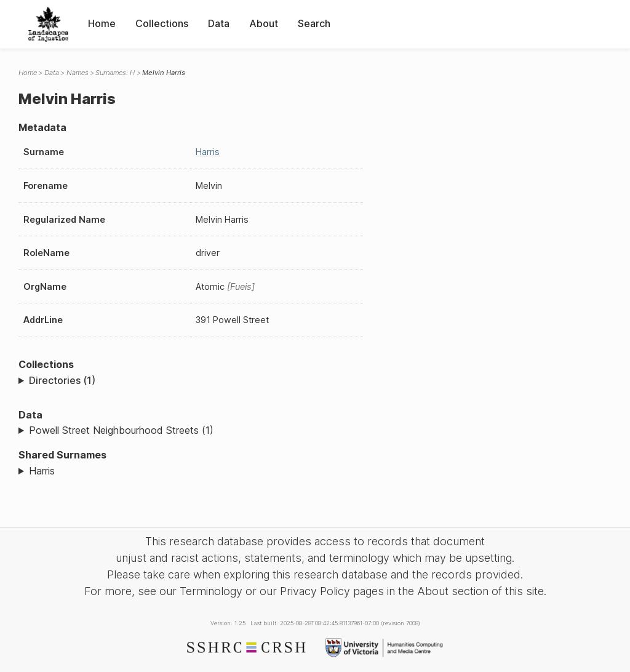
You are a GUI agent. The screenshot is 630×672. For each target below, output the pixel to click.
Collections (162, 23)
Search (314, 23)
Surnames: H (115, 73)
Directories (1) (62, 380)
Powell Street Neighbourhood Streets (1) (121, 430)
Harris (208, 152)
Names (78, 73)
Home (102, 23)
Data (219, 23)
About (264, 23)
